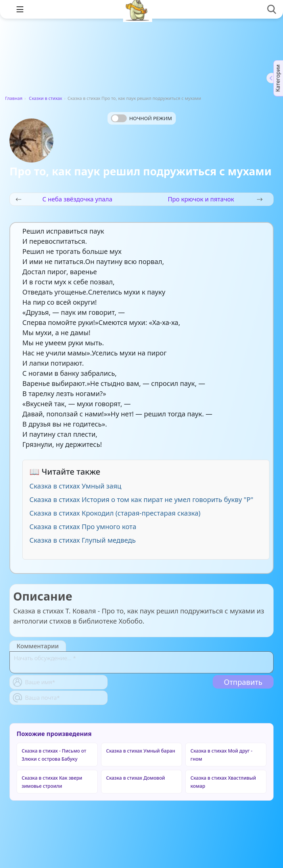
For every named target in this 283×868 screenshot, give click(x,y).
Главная (14, 98)
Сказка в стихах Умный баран (141, 751)
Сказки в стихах (46, 98)
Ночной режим (150, 118)
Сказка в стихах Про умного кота (83, 527)
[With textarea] (141, 662)
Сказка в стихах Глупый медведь (82, 540)
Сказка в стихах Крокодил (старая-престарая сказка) (115, 513)
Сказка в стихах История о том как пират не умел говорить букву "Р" (141, 500)
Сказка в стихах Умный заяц (75, 486)
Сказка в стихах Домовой (136, 778)
